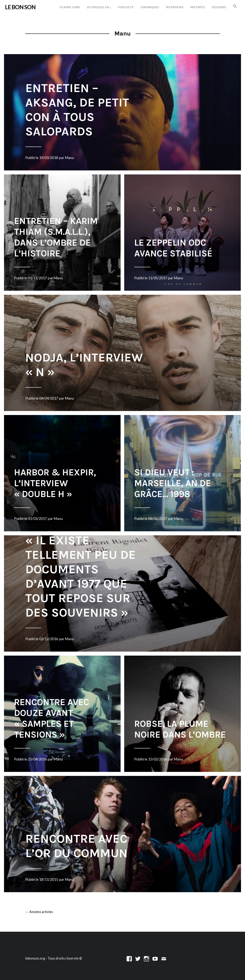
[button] (235, 7)
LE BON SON (20, 7)
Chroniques (150, 7)
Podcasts (126, 7)
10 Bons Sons (70, 7)
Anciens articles (39, 912)
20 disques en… (99, 7)
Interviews (175, 7)
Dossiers (219, 7)
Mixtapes (198, 7)
